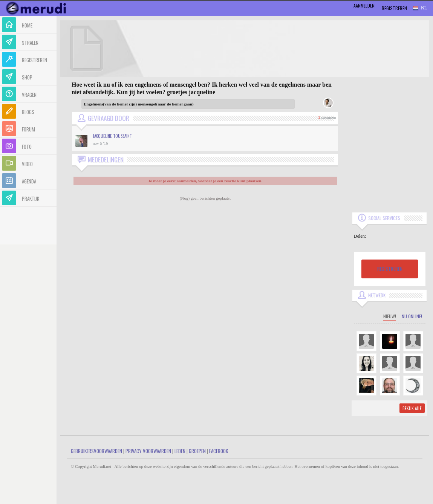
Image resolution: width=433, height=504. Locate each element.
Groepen (197, 451)
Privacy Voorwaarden (148, 451)
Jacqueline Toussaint (112, 136)
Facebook (219, 451)
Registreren (394, 8)
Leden (180, 451)
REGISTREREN (390, 269)
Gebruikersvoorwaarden (96, 451)
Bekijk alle (412, 408)
